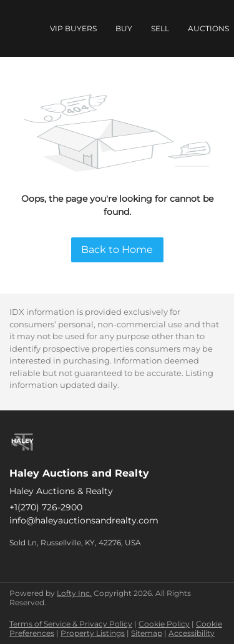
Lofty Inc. (74, 593)
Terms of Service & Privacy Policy (71, 624)
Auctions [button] (208, 28)
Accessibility (192, 633)
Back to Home (117, 250)
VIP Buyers (73, 28)
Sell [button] (160, 28)
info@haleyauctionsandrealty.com (84, 520)
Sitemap (147, 633)
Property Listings (93, 633)
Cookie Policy (164, 624)
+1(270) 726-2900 (46, 507)
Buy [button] (124, 28)
